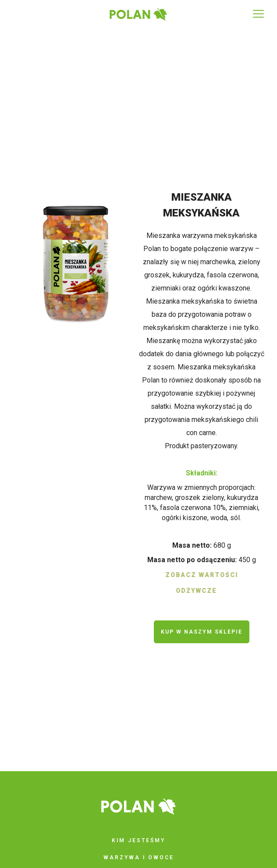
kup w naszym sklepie (202, 632)
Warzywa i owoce (139, 857)
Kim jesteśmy (138, 840)
